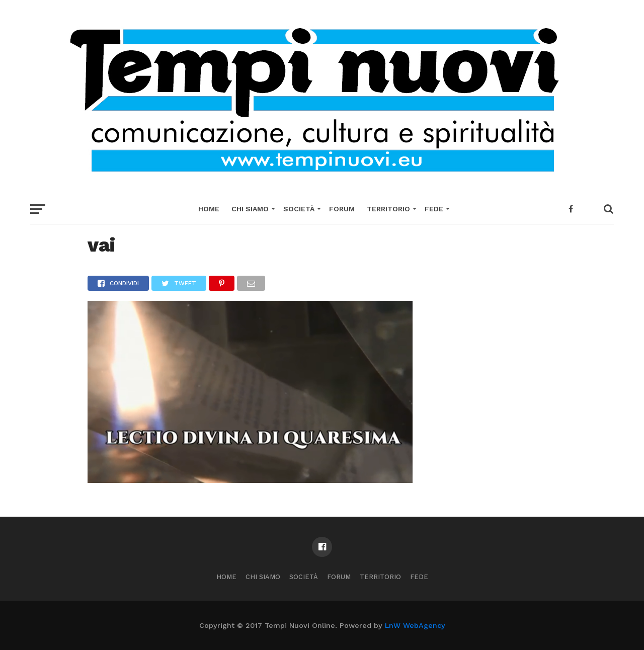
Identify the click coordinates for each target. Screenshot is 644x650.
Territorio (388, 209)
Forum (342, 209)
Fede (434, 209)
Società (299, 209)
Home (209, 209)
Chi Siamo (250, 209)
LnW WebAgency (415, 625)
